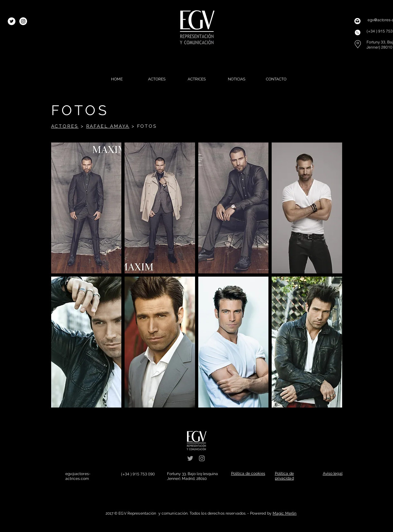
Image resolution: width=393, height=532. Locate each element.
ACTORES (65, 126)
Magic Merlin (285, 513)
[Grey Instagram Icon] (202, 458)
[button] (86, 208)
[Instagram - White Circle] (23, 21)
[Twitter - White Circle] (12, 21)
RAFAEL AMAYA (108, 126)
